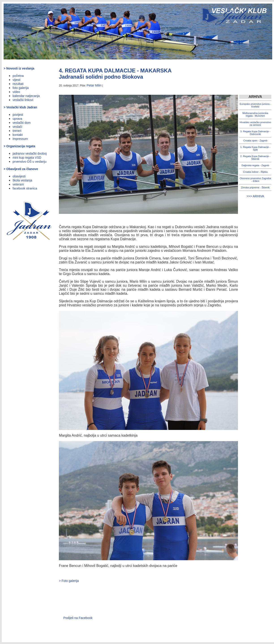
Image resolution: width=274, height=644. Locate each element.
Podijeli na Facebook (78, 618)
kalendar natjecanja (26, 96)
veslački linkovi (23, 100)
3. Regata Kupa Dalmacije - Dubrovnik (255, 133)
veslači (17, 127)
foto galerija (21, 88)
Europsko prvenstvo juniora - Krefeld (255, 105)
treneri (17, 131)
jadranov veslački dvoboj (30, 154)
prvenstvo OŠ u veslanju (30, 162)
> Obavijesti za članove (21, 169)
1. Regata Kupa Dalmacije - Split (255, 148)
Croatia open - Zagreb (255, 141)
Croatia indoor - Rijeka (255, 172)
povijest (18, 115)
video (16, 92)
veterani (18, 184)
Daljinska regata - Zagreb (255, 165)
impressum (20, 139)
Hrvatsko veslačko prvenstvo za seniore (255, 124)
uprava (17, 119)
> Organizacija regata (19, 146)
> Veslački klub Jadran (20, 107)
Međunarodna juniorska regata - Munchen (255, 114)
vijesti (16, 80)
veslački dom (22, 123)
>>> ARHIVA (255, 196)
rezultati (18, 84)
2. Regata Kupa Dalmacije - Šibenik (255, 158)
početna (18, 76)
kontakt (18, 135)
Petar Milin (94, 85)
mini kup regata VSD (27, 158)
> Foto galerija (69, 581)
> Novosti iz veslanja (19, 68)
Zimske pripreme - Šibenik (255, 187)
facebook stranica (25, 188)
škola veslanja (22, 180)
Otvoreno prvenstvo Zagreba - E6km (255, 180)
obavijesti (19, 176)
